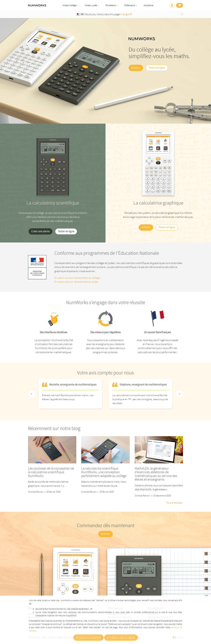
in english (126, 14)
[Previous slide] (32, 394)
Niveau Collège (69, 5)
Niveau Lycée (91, 5)
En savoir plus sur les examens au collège (77, 278)
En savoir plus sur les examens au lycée (76, 282)
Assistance (148, 5)
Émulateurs (111, 5)
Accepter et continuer (89, 638)
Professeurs (130, 5)
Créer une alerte (40, 231)
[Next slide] (179, 394)
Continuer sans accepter (121, 638)
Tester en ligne (157, 68)
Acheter (136, 68)
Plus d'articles (174, 503)
